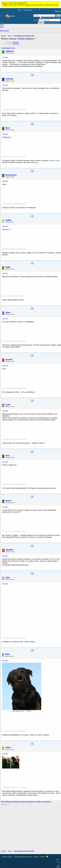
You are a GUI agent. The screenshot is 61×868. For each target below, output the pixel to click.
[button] (2, 16)
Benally (8, 267)
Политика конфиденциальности (23, 856)
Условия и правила (7, 856)
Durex (8, 128)
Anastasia (9, 359)
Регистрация (4, 31)
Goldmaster (16, 42)
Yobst (7, 455)
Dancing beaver (11, 175)
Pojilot (7, 654)
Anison (8, 312)
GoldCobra (9, 79)
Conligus (8, 220)
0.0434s (58, 867)
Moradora (10, 550)
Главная (43, 856)
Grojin (8, 404)
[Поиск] (39, 10)
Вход (2, 27)
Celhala (8, 747)
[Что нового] (35, 10)
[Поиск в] (58, 16)
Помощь (36, 856)
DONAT (8, 501)
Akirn (8, 577)
